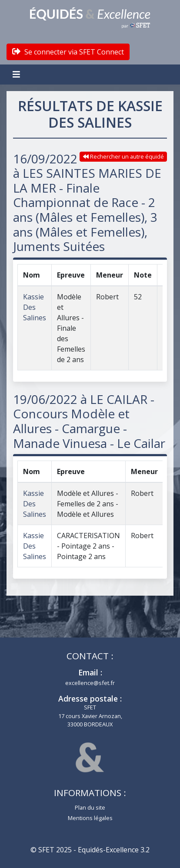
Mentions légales (90, 818)
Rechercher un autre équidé (123, 156)
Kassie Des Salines (35, 307)
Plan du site (90, 807)
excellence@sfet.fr (90, 683)
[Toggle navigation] (17, 75)
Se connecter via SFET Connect (68, 52)
